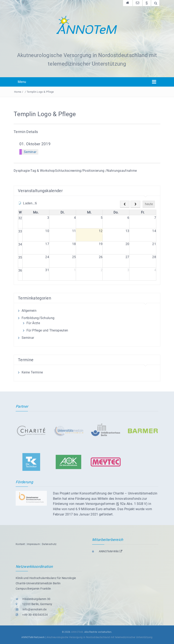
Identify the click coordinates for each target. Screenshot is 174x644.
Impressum (33, 544)
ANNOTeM (77, 632)
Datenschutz (49, 544)
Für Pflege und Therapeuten (47, 330)
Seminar (30, 152)
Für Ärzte (33, 323)
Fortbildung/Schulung (38, 318)
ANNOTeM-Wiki (107, 551)
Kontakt (20, 544)
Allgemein (29, 311)
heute (149, 204)
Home (18, 92)
